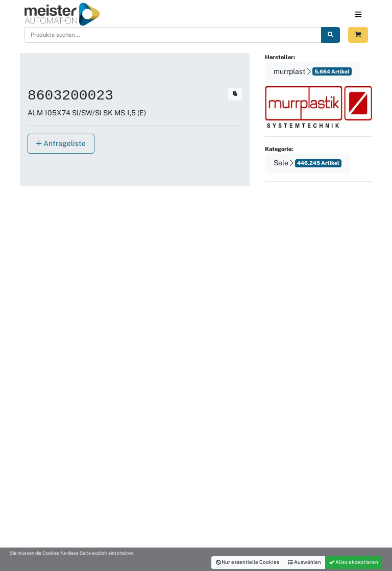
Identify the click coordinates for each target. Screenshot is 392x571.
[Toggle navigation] (358, 14)
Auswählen (304, 562)
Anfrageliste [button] (61, 143)
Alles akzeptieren (354, 562)
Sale (308, 163)
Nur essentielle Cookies (248, 562)
